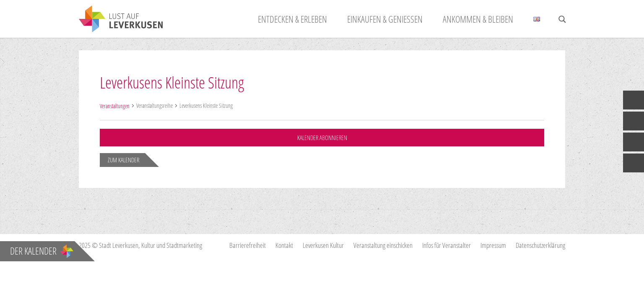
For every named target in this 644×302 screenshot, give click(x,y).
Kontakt (284, 245)
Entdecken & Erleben (292, 19)
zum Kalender (123, 160)
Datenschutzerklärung (540, 245)
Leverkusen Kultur (323, 245)
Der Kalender (42, 251)
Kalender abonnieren (322, 138)
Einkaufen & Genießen (385, 19)
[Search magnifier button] (562, 19)
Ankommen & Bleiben (478, 19)
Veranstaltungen (115, 106)
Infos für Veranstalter (447, 245)
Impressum (493, 245)
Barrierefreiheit (248, 245)
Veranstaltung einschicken (383, 245)
